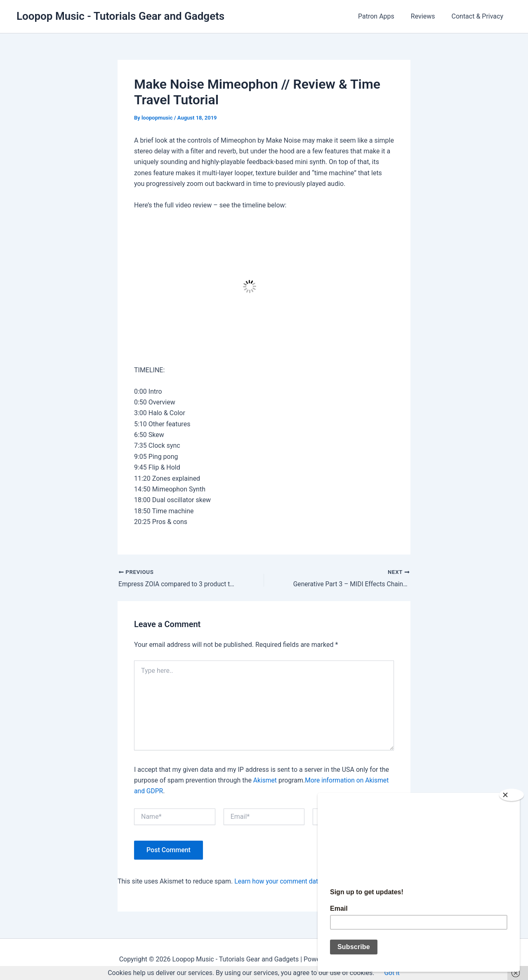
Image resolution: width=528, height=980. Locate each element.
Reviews (428, 16)
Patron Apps (384, 16)
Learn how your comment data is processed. (299, 881)
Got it (392, 973)
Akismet (265, 780)
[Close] (511, 792)
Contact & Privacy (479, 16)
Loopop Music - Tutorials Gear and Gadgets (120, 16)
